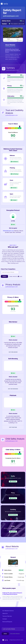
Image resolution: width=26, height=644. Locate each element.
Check (4, 276)
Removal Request (7, 622)
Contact (5, 619)
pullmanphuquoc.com (11, 16)
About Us (5, 613)
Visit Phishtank (13, 427)
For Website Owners (8, 611)
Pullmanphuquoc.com (8, 231)
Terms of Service (7, 616)
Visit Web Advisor (13, 352)
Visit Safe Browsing (13, 389)
